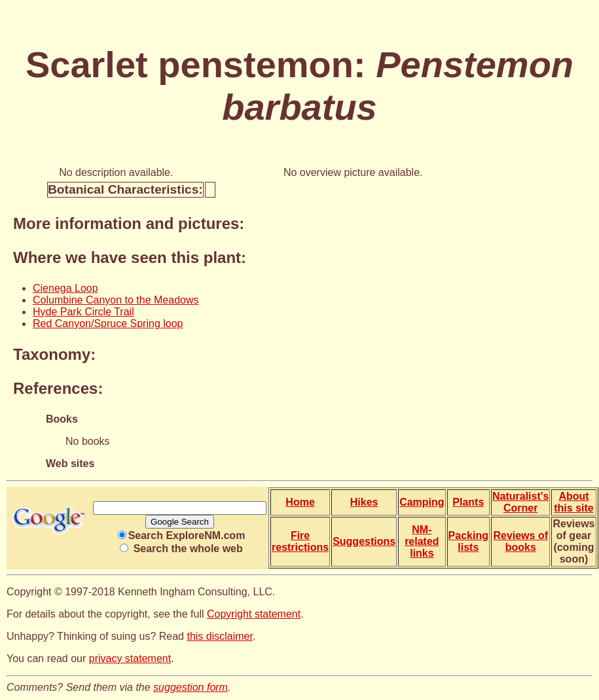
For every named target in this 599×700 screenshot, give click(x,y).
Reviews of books (520, 541)
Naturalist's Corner (521, 502)
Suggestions (364, 541)
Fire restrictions (300, 541)
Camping (422, 502)
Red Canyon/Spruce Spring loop (108, 324)
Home (300, 502)
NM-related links (422, 541)
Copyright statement (254, 614)
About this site (573, 502)
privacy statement (130, 658)
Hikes (364, 502)
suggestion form (191, 687)
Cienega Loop (65, 288)
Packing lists (468, 541)
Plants (468, 502)
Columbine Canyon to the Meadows (116, 300)
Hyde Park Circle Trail (83, 312)
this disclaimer (219, 636)
